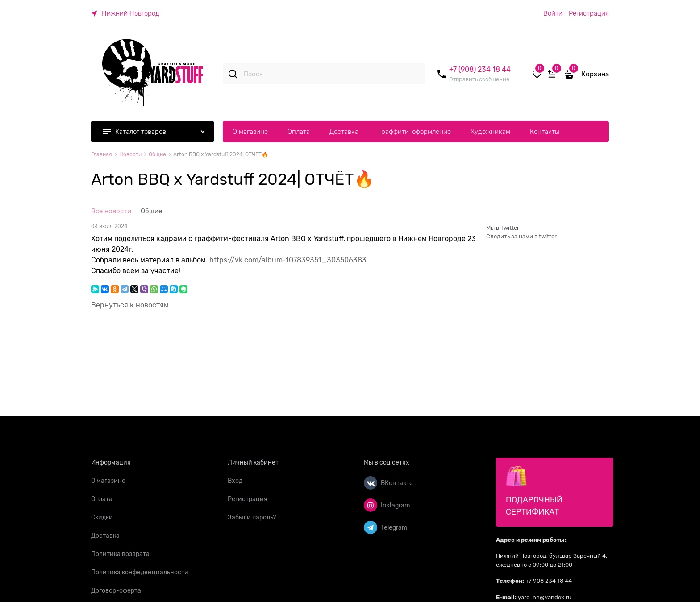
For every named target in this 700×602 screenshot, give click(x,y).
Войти (553, 13)
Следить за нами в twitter (521, 236)
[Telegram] (371, 527)
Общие (151, 211)
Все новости (111, 211)
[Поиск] (233, 74)
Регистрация (589, 13)
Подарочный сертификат (534, 491)
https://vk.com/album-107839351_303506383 (288, 260)
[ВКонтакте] (371, 483)
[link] (125, 13)
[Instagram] (371, 505)
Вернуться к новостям (130, 305)
